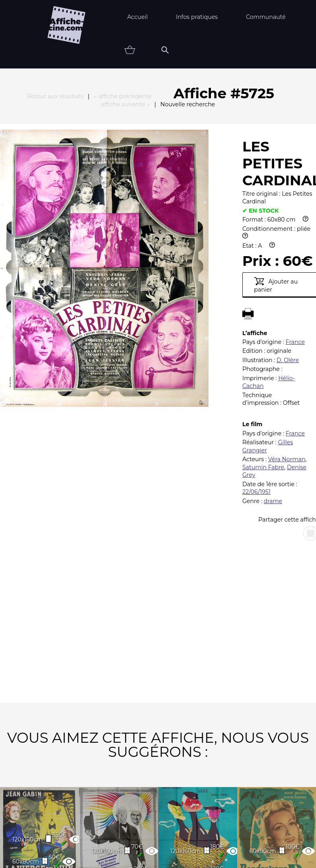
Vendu (267, 841)
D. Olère (288, 230)
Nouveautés (59, 841)
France (295, 212)
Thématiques (124, 841)
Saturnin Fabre (263, 338)
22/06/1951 (256, 362)
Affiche (182, 841)
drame (273, 371)
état (225, 841)
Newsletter (183, 816)
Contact (240, 816)
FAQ (68, 816)
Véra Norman (287, 329)
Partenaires (119, 816)
